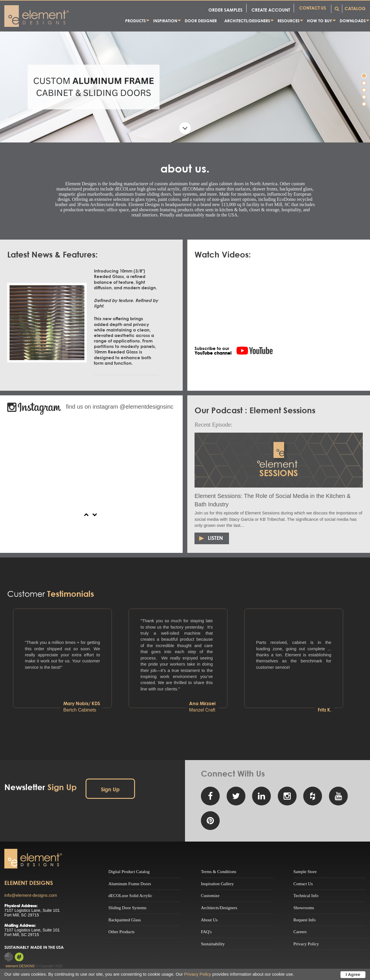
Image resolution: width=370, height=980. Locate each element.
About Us (209, 920)
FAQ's (206, 932)
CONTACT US (313, 8)
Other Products (121, 932)
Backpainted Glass (125, 920)
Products (135, 21)
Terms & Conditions (219, 872)
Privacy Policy (306, 944)
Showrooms (304, 908)
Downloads (353, 21)
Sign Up (110, 789)
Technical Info (306, 896)
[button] (87, 514)
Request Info (305, 920)
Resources (288, 21)
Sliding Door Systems (127, 908)
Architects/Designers (247, 21)
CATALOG (355, 9)
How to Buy (320, 21)
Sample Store (305, 872)
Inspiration (165, 21)
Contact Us (303, 884)
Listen (215, 538)
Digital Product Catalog (129, 872)
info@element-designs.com (31, 895)
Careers (300, 932)
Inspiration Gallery (217, 884)
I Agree (353, 974)
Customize (210, 896)
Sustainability (213, 944)
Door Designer (201, 21)
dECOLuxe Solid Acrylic (130, 896)
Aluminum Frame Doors (130, 884)
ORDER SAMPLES (225, 10)
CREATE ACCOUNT (271, 10)
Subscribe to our (213, 350)
